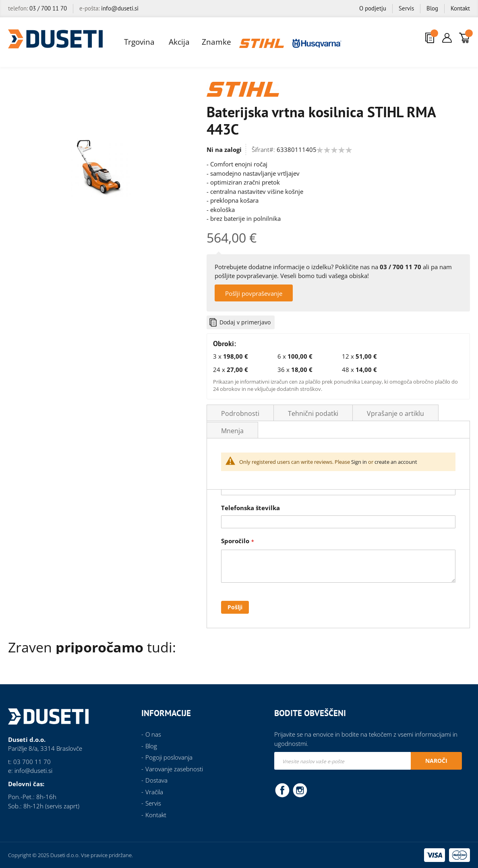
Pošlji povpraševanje (254, 293)
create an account (396, 462)
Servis (406, 8)
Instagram (300, 790)
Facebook (282, 790)
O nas (153, 734)
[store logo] (55, 39)
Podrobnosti (240, 413)
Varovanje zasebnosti (174, 769)
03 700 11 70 (32, 762)
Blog (432, 8)
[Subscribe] (436, 761)
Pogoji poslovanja (169, 757)
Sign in (359, 462)
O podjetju (373, 8)
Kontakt (460, 8)
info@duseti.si (120, 8)
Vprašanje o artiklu (395, 413)
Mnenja (232, 431)
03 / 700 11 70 (48, 8)
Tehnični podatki (313, 413)
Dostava (156, 780)
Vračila (154, 792)
